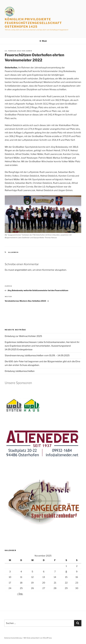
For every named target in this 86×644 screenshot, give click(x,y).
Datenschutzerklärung (13, 638)
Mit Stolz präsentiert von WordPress (38, 638)
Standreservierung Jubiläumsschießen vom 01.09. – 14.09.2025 (37, 355)
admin (29, 51)
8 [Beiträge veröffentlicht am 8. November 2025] (66, 572)
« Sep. (20, 594)
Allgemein (13, 252)
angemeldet (21, 270)
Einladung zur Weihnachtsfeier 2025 (23, 336)
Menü (43, 41)
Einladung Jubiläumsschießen (20, 371)
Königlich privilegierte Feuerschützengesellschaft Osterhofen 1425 (33, 23)
